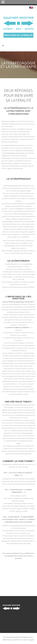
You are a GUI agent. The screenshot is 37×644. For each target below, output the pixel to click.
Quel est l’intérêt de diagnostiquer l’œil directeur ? (18, 302)
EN (35, 8)
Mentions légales (29, 640)
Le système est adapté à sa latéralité (17, 327)
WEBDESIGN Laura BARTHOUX (12, 640)
